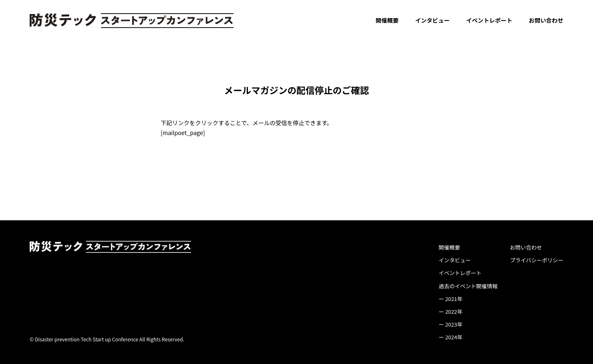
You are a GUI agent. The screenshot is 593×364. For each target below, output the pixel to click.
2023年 (454, 324)
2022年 (454, 311)
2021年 (454, 299)
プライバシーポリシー (537, 260)
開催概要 (387, 20)
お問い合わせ (546, 20)
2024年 (454, 337)
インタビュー (432, 20)
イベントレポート (489, 20)
